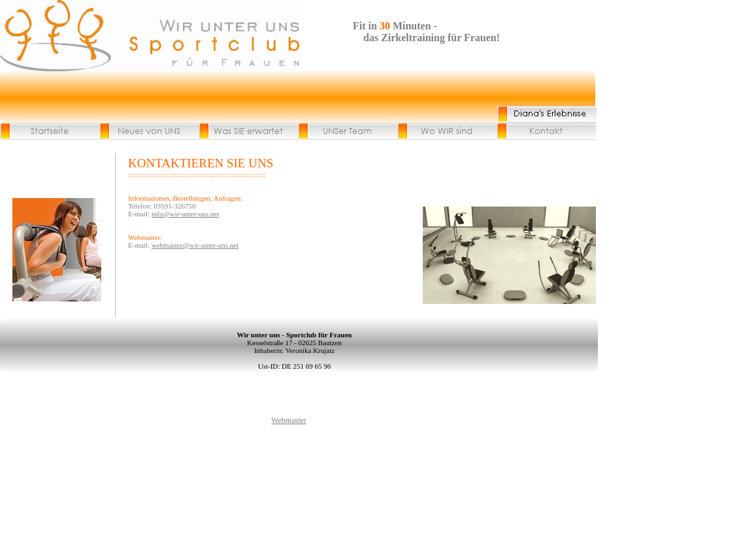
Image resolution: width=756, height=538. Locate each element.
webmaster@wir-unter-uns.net (195, 245)
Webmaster (289, 420)
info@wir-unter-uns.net (185, 214)
